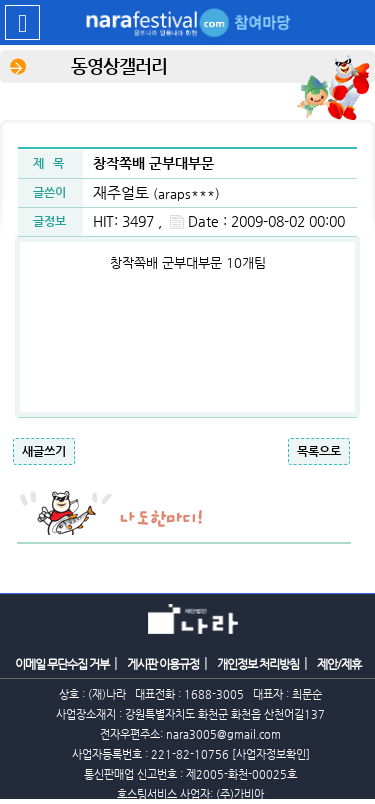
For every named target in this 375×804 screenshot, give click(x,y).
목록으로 (319, 451)
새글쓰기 (44, 451)
